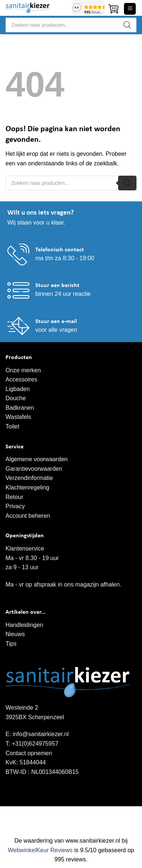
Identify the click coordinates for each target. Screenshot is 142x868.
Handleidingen (24, 625)
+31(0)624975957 (35, 744)
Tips (11, 644)
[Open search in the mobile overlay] (71, 25)
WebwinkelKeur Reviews (40, 850)
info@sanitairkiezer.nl (41, 734)
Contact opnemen (29, 753)
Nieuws (15, 634)
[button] (113, 9)
